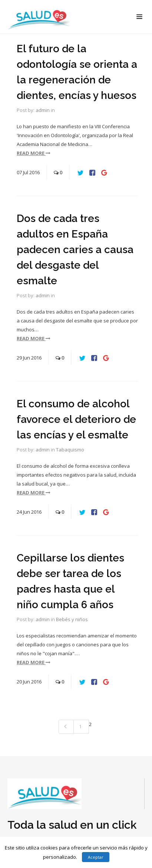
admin (43, 110)
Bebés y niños (72, 619)
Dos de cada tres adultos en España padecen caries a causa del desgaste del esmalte (75, 250)
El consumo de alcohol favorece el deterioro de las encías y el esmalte (76, 419)
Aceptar (96, 857)
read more (34, 153)
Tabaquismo (70, 450)
